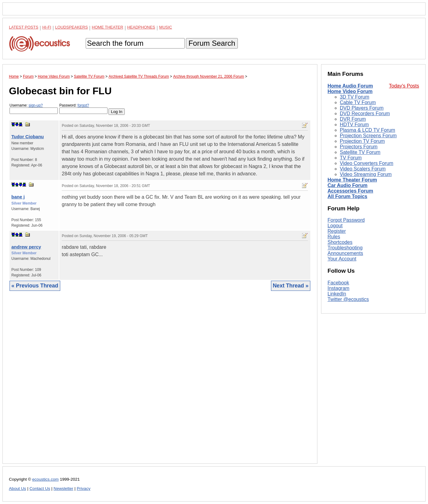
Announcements (345, 253)
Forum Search (212, 43)
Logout (335, 226)
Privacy (84, 488)
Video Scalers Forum (363, 169)
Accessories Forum (350, 191)
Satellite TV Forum (360, 152)
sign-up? (36, 105)
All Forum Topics (347, 196)
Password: (83, 109)
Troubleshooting (345, 248)
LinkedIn (337, 294)
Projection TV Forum (362, 141)
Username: (34, 109)
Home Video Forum (350, 91)
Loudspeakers (72, 27)
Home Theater (108, 27)
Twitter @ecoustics (348, 299)
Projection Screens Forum (368, 136)
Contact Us (40, 488)
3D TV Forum (355, 97)
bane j (18, 197)
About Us (18, 488)
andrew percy (26, 247)
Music (166, 27)
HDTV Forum (354, 125)
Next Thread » (291, 286)
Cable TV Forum (358, 102)
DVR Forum (353, 119)
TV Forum (351, 158)
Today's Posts (404, 86)
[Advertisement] (160, 382)
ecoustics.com (45, 479)
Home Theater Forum (352, 180)
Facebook (338, 283)
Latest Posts (24, 27)
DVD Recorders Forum (365, 113)
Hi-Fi (47, 27)
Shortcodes (340, 242)
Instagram (338, 288)
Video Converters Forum (367, 163)
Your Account (342, 259)
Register (337, 231)
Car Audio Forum (348, 185)
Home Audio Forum (350, 86)
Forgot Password (346, 220)
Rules (334, 237)
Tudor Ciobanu (28, 137)
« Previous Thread (35, 286)
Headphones (141, 27)
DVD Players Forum (362, 108)
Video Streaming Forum (366, 174)
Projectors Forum (359, 147)
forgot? (83, 105)
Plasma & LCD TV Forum (367, 130)
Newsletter (63, 488)
